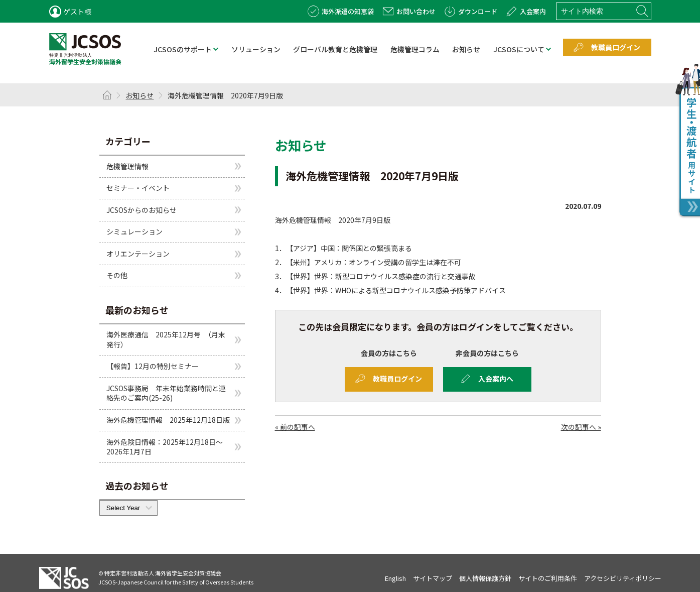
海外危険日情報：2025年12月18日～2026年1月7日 (165, 447)
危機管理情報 (127, 166)
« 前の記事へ (295, 427)
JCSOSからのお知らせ (142, 210)
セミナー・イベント (138, 188)
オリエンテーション (138, 254)
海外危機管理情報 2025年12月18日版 (168, 420)
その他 (117, 275)
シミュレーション (134, 231)
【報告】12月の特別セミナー (153, 366)
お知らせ (139, 95)
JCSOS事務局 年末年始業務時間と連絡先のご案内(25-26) (166, 393)
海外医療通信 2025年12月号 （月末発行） (166, 339)
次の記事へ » (581, 427)
